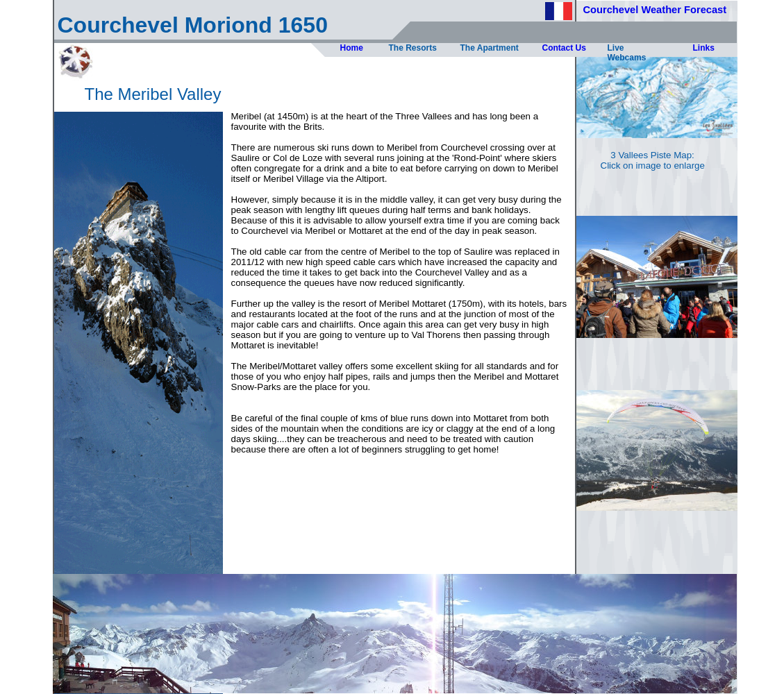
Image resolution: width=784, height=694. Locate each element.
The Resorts (413, 48)
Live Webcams (627, 53)
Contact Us (564, 48)
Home (352, 48)
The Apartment (490, 48)
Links (704, 48)
